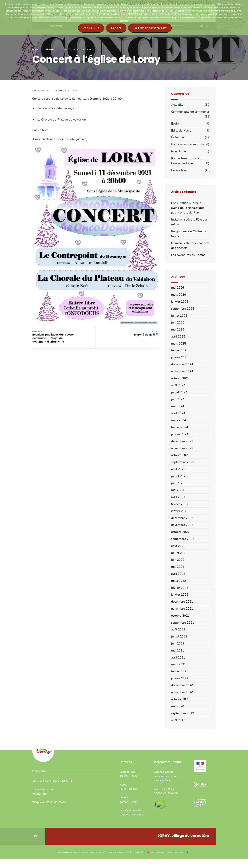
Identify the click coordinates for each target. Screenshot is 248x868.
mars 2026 (179, 295)
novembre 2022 (182, 525)
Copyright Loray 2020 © (120, 852)
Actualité (177, 105)
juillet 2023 (179, 476)
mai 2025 (178, 330)
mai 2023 (178, 490)
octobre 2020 (180, 699)
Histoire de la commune (187, 144)
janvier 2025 (180, 357)
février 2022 (180, 588)
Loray (74, 91)
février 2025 (180, 350)
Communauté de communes (190, 112)
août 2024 (178, 385)
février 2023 (180, 504)
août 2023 (178, 469)
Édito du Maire (181, 131)
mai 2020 (178, 706)
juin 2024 (178, 399)
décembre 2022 (182, 518)
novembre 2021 (182, 609)
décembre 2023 (182, 441)
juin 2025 (178, 322)
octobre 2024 (180, 378)
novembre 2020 (182, 692)
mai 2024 (178, 406)
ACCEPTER (91, 28)
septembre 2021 (183, 623)
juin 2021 (178, 643)
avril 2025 (178, 337)
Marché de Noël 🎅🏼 (146, 333)
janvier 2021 (180, 678)
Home (35, 49)
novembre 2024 (182, 371)
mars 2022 (179, 581)
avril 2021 (178, 658)
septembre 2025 (183, 309)
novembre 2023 (182, 448)
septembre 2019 (183, 713)
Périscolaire (179, 170)
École (175, 124)
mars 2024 (179, 420)
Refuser (116, 28)
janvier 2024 (180, 434)
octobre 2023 (180, 455)
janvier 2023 (180, 511)
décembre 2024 (182, 364)
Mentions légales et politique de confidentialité (81, 852)
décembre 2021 (182, 602)
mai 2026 (178, 288)
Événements (51, 49)
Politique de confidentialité (150, 28)
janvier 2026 (180, 302)
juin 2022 (178, 560)
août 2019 (178, 720)
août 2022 (178, 546)
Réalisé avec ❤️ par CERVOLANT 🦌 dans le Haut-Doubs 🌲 (162, 852)
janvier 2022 (180, 595)
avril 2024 (178, 413)
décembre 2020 (182, 685)
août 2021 (178, 629)
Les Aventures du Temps (188, 255)
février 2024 (180, 427)
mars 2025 (179, 344)
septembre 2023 (183, 462)
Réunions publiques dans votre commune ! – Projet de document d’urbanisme (53, 337)
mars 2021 (179, 664)
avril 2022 (178, 574)
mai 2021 (178, 650)
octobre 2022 (180, 532)
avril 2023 (178, 497)
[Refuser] (244, 18)
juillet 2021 (179, 636)
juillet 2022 (179, 553)
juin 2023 (178, 483)
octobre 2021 (180, 616)
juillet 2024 (179, 392)
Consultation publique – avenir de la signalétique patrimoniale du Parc (188, 208)
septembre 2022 (183, 539)
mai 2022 (178, 567)
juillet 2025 (179, 316)
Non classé (178, 151)
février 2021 (180, 671)
